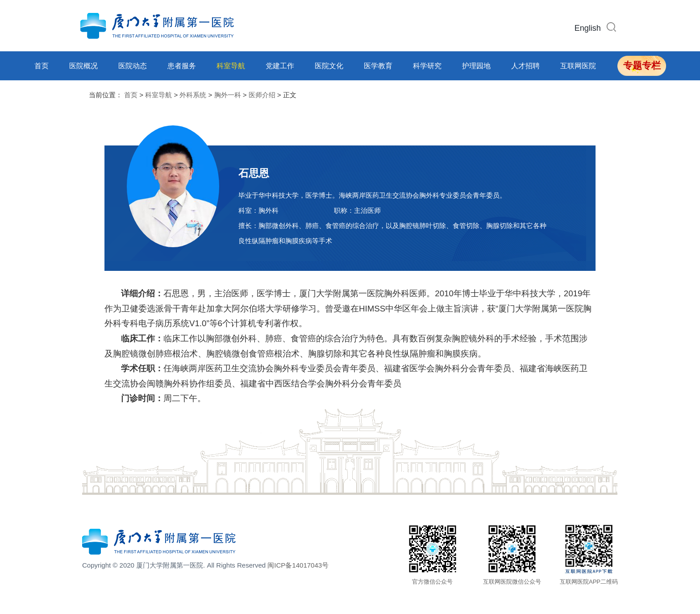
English (588, 28)
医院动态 (133, 66)
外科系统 (193, 95)
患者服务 (182, 66)
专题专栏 (642, 66)
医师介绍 (262, 95)
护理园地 (476, 66)
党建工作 (280, 66)
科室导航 (231, 66)
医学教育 (378, 66)
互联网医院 (578, 66)
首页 (42, 66)
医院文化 (329, 66)
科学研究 (427, 66)
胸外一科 (228, 95)
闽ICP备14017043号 (298, 565)
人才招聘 (525, 66)
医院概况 (83, 66)
